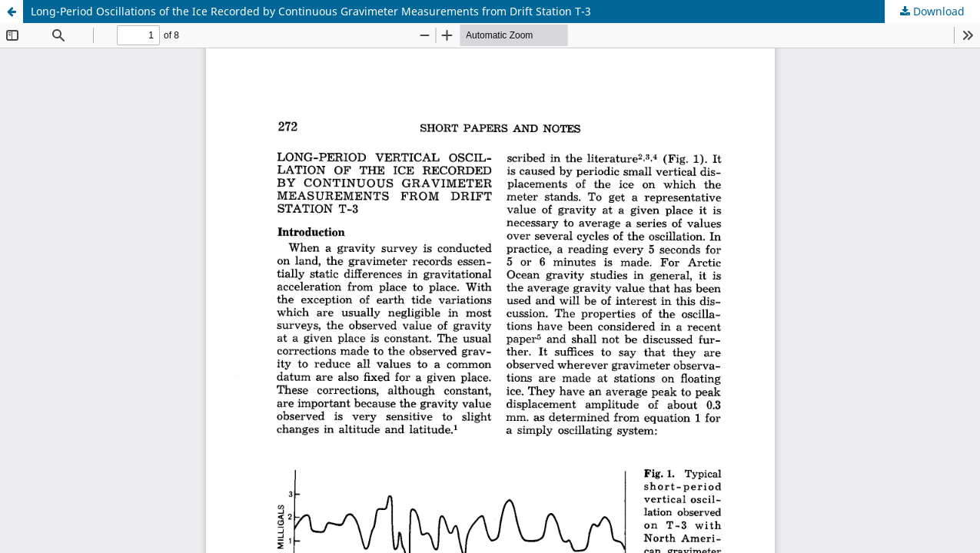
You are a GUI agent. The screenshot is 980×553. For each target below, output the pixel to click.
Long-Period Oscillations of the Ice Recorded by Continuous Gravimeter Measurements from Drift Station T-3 (311, 11)
